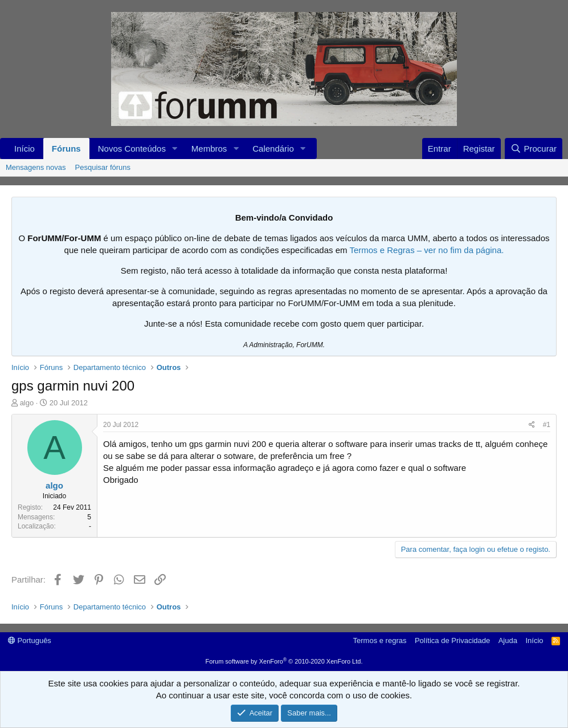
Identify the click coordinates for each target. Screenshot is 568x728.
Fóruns (66, 149)
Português (30, 640)
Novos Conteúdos (132, 149)
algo (27, 403)
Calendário (273, 149)
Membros (209, 149)
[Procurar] (534, 149)
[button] (175, 149)
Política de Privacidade (452, 640)
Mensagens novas (36, 167)
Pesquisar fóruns (103, 167)
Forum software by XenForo (284, 661)
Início (24, 149)
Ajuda (508, 640)
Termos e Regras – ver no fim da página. (426, 250)
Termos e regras (380, 640)
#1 (547, 425)
